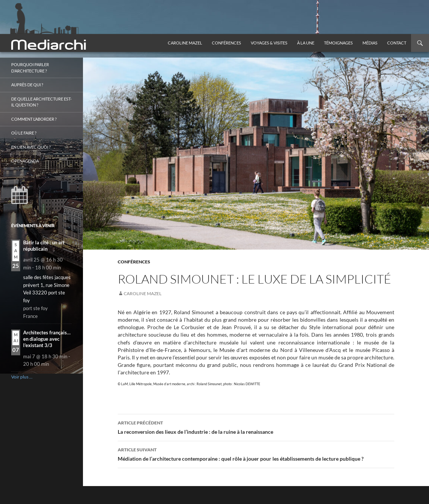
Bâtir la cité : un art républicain (44, 246)
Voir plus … (22, 377)
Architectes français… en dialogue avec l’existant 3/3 (47, 339)
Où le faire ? (24, 133)
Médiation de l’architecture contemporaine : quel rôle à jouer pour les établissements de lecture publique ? (256, 454)
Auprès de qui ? (27, 85)
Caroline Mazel (185, 43)
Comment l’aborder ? (34, 119)
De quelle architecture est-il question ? (41, 102)
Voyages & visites (269, 43)
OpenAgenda (25, 161)
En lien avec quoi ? (31, 147)
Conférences (226, 43)
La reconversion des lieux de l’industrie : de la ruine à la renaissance (256, 427)
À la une (306, 43)
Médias (370, 43)
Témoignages (338, 43)
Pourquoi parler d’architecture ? (30, 68)
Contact (397, 43)
